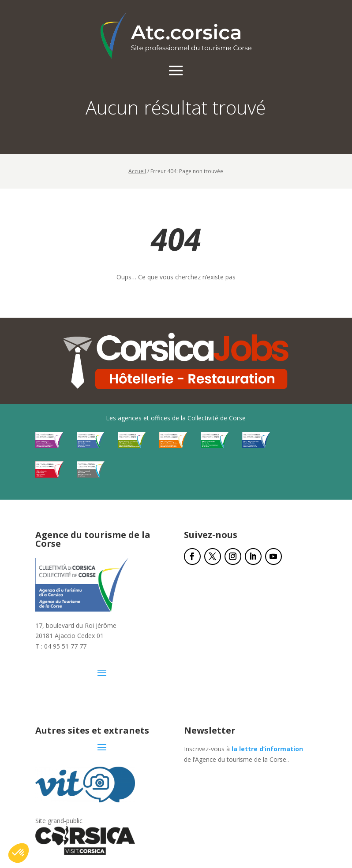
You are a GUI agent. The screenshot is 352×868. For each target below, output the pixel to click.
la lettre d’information (267, 749)
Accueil (137, 171)
